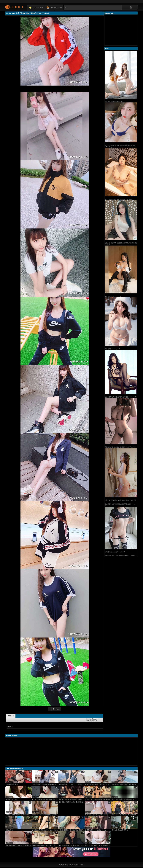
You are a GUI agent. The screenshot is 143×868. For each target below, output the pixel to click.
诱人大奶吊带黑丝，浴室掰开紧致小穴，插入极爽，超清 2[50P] (125, 800)
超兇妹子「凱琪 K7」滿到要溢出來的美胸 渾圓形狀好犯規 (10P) (121, 244)
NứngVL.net (15, 7)
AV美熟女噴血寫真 (12, 800)
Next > (58, 709)
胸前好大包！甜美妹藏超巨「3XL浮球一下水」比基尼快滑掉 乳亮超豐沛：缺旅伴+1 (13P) (98, 800)
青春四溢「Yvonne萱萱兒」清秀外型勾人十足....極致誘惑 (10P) (98, 784)
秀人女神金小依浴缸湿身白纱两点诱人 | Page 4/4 (119, 199)
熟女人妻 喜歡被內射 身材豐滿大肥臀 (44, 845)
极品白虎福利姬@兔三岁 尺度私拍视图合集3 (98, 845)
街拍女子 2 (9, 830)
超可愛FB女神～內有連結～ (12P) (95, 830)
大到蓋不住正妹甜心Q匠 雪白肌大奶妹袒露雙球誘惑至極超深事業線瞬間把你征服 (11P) (19, 815)
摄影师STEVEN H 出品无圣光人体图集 (70, 800)
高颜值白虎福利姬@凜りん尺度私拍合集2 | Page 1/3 (120, 447)
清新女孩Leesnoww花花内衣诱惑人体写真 (45, 815)
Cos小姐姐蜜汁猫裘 (12, 784)
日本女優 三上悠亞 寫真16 (120, 830)
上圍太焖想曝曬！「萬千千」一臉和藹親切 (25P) (72, 784)
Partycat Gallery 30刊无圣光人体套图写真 (45, 800)
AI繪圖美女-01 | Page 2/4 (112, 349)
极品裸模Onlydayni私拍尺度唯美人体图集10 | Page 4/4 (121, 397)
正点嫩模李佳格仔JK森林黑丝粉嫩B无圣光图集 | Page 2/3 (120, 505)
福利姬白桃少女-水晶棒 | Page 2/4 (115, 552)
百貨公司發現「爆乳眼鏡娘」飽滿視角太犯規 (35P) (45, 784)
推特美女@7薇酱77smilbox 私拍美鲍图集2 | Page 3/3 (120, 556)
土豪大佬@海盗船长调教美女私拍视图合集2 (19, 845)
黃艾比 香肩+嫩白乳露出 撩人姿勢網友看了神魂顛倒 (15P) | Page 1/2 (120, 146)
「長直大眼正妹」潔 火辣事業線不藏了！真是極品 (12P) (72, 830)
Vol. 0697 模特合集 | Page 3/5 (114, 102)
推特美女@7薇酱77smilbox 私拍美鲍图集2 (72, 802)
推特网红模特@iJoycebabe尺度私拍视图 (71, 845)
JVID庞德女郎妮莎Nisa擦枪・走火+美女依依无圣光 (45, 830)
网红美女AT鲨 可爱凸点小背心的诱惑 (97, 815)
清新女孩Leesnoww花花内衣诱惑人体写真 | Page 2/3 (120, 500)
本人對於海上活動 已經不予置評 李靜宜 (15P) (125, 784)
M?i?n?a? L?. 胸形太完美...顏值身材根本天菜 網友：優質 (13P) (125, 815)
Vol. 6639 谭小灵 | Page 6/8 (113, 296)
